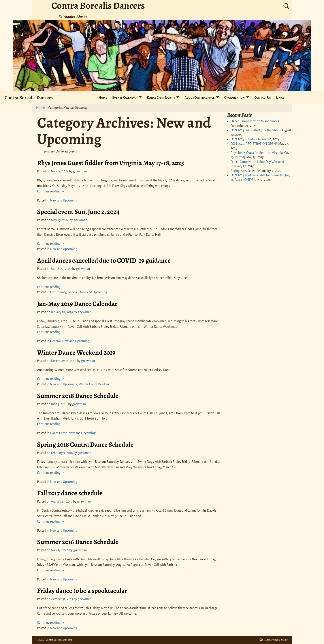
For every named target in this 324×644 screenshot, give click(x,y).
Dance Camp (58, 433)
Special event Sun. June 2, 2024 (78, 212)
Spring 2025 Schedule (245, 171)
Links (280, 98)
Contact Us (263, 98)
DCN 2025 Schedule (244, 139)
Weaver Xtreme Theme (276, 640)
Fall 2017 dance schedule (70, 493)
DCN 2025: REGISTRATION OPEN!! (254, 144)
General (73, 292)
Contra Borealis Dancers (29, 97)
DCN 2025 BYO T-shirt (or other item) (256, 130)
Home (103, 98)
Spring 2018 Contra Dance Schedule (85, 444)
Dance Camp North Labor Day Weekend (257, 162)
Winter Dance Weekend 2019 (76, 352)
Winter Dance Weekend (95, 384)
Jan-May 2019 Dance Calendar (77, 304)
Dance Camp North (161, 98)
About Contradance (200, 98)
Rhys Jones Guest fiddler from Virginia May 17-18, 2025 (111, 163)
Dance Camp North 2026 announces (255, 121)
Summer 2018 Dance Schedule (78, 396)
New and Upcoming (64, 200)
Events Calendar (125, 98)
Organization (235, 98)
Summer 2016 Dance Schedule (78, 542)
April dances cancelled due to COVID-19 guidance (104, 260)
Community (58, 292)
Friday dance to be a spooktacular (82, 591)
